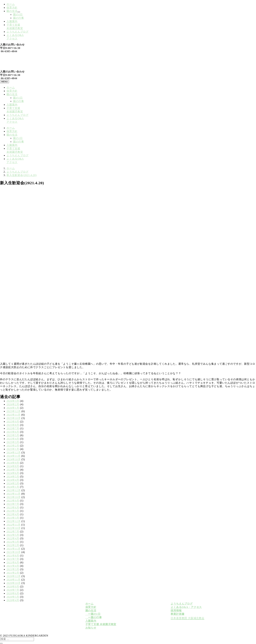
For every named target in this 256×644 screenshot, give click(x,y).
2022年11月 (14, 525)
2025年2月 (13, 446)
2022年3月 (13, 542)
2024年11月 (14, 456)
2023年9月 (13, 501)
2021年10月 (14, 552)
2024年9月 (13, 463)
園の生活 (12, 11)
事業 (173, 614)
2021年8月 (13, 556)
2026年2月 (13, 404)
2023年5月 (13, 511)
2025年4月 (13, 439)
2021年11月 (14, 549)
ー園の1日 (93, 614)
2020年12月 (14, 576)
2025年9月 (13, 422)
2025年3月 (13, 442)
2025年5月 (13, 435)
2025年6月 (13, 432)
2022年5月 (13, 535)
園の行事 (19, 18)
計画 (179, 614)
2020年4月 (13, 600)
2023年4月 (13, 514)
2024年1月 (13, 487)
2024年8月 (13, 466)
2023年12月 (14, 490)
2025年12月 (14, 411)
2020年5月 (13, 597)
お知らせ (91, 628)
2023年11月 (14, 494)
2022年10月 (14, 528)
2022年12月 (14, 521)
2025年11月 (14, 415)
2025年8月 (13, 425)
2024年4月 (13, 480)
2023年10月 (14, 497)
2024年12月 (14, 452)
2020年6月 (13, 593)
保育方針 (12, 8)
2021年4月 (13, 566)
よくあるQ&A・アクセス (186, 607)
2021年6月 (13, 562)
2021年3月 (13, 569)
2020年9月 (13, 586)
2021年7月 (13, 559)
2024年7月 (13, 470)
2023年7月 (13, 504)
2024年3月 (13, 483)
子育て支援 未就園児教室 (101, 624)
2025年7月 (13, 428)
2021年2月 (13, 573)
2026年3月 (13, 401)
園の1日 (18, 14)
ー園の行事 (94, 617)
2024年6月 (13, 473)
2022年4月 (13, 538)
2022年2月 (13, 545)
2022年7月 (13, 532)
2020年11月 (14, 580)
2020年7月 (13, 590)
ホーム (11, 4)
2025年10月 (14, 418)
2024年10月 (14, 459)
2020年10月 (14, 583)
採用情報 (176, 611)
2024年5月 (13, 477)
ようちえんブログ (17, 32)
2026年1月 (13, 408)
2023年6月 (13, 507)
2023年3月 (13, 518)
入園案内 (12, 21)
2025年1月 (13, 449)
